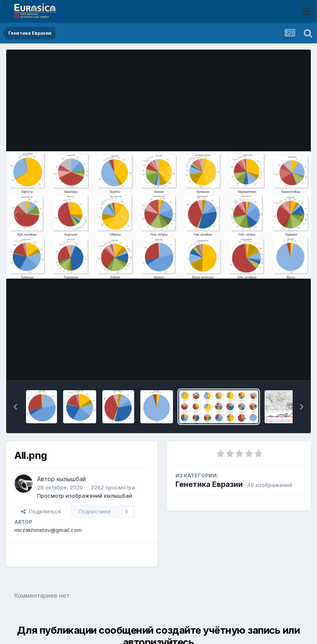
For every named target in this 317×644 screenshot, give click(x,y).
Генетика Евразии (209, 484)
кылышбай (71, 479)
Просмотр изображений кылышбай (85, 496)
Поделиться (41, 511)
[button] (15, 407)
